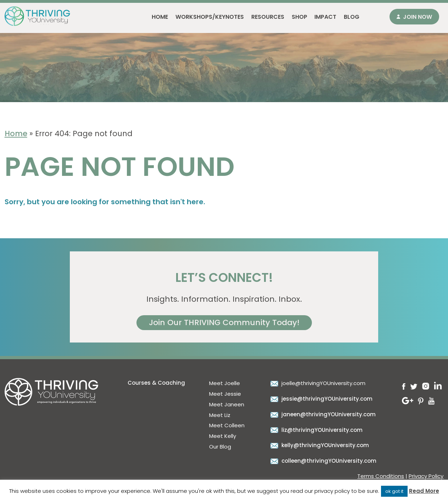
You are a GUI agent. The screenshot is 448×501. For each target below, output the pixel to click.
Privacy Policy (426, 476)
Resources (268, 17)
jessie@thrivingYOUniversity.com (321, 399)
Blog (352, 17)
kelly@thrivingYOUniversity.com (319, 445)
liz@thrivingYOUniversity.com (316, 430)
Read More (424, 491)
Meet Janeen (227, 404)
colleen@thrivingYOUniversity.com (323, 461)
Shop (299, 17)
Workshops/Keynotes (210, 17)
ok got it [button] (394, 491)
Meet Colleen (227, 425)
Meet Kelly (223, 436)
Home (160, 17)
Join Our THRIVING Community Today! (224, 322)
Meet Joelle (225, 383)
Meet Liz (220, 415)
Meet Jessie (225, 394)
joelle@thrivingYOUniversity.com (317, 383)
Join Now (418, 17)
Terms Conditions (381, 476)
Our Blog (220, 447)
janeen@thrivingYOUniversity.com (322, 414)
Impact (325, 17)
